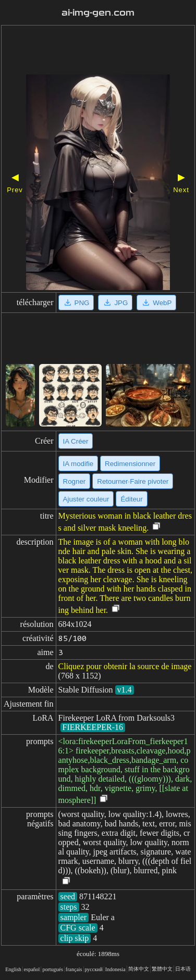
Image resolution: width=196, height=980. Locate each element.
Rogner (75, 481)
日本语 (183, 969)
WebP (156, 303)
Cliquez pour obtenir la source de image (125, 666)
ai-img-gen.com (98, 13)
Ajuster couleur (86, 499)
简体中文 (139, 969)
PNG (76, 303)
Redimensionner (130, 464)
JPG (115, 303)
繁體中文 (162, 969)
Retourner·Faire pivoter (133, 481)
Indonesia (115, 969)
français (74, 969)
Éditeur (131, 499)
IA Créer (76, 441)
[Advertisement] (98, 51)
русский (94, 969)
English (13, 969)
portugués (52, 969)
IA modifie (78, 464)
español (32, 969)
